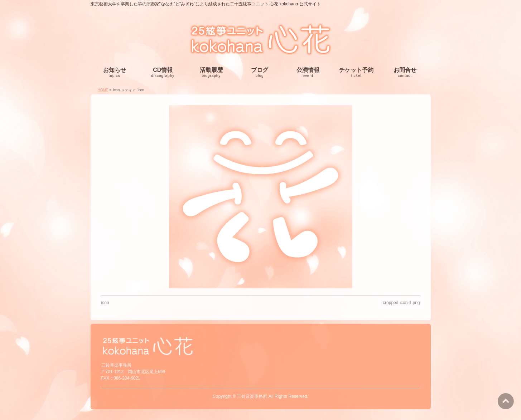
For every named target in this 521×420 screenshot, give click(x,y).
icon (105, 303)
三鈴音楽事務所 (252, 396)
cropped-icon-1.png (401, 303)
